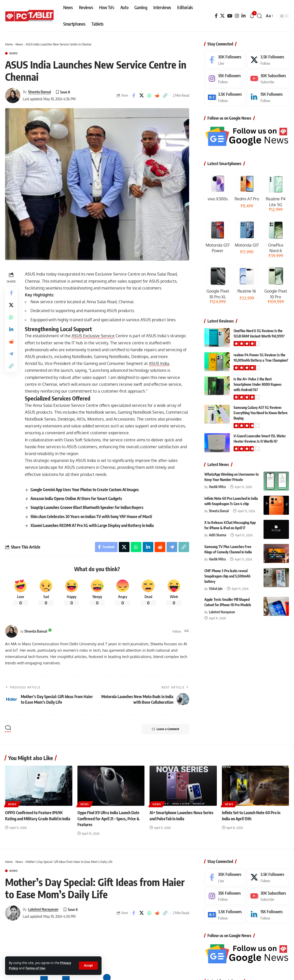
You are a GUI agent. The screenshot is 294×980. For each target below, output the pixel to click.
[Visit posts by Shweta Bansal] (13, 95)
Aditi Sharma (218, 535)
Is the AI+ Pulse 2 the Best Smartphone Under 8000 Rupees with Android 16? (258, 384)
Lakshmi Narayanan (222, 612)
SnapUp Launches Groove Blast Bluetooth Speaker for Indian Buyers (87, 507)
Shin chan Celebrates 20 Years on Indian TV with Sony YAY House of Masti (91, 517)
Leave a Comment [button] (165, 729)
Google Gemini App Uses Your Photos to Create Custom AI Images (85, 490)
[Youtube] (268, 79)
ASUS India (159, 363)
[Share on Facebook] (134, 95)
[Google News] (225, 97)
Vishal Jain (216, 589)
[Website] (187, 631)
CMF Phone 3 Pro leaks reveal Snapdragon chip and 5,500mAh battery (227, 576)
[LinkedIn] (243, 16)
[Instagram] (237, 16)
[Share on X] (141, 95)
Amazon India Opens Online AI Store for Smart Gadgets (76, 499)
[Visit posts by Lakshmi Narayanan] (13, 913)
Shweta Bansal (39, 92)
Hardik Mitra (217, 487)
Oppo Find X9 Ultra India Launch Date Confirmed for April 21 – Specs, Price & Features (108, 818)
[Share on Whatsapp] (149, 95)
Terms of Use (35, 968)
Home (9, 44)
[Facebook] (216, 16)
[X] (222, 16)
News (19, 44)
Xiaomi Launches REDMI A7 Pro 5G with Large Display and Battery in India (92, 525)
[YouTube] (230, 16)
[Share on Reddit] (157, 95)
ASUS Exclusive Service (93, 336)
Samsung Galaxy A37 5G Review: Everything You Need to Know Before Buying (261, 413)
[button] (88, 966)
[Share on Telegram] (11, 354)
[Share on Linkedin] (11, 329)
